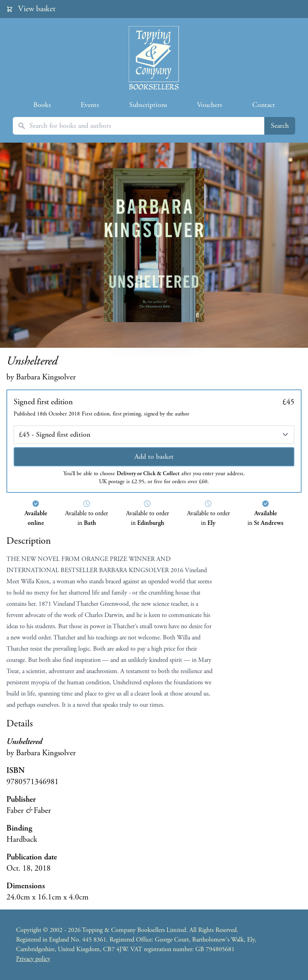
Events (90, 105)
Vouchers (210, 105)
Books (42, 105)
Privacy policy (33, 959)
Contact (264, 105)
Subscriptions (148, 105)
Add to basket (154, 457)
